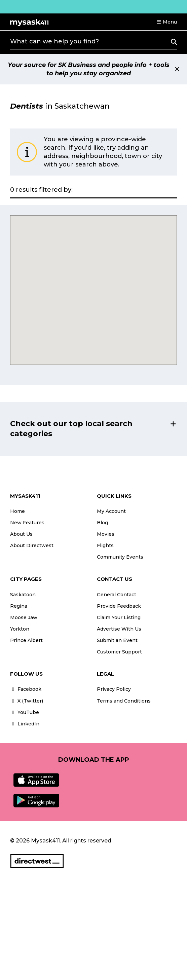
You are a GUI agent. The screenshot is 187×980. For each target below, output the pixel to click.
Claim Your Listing (119, 617)
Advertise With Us (119, 629)
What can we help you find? (54, 41)
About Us (21, 534)
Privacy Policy (114, 689)
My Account (111, 511)
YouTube (25, 712)
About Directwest (32, 545)
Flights (105, 545)
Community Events (120, 557)
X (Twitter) (27, 701)
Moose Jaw (24, 617)
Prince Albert (26, 640)
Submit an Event (117, 640)
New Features (27, 523)
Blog (102, 523)
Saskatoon (23, 595)
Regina (19, 606)
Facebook (26, 689)
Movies (106, 534)
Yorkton (20, 629)
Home (17, 511)
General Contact (117, 595)
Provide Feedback (119, 606)
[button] (166, 22)
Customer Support (119, 652)
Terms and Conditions (124, 701)
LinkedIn (25, 724)
